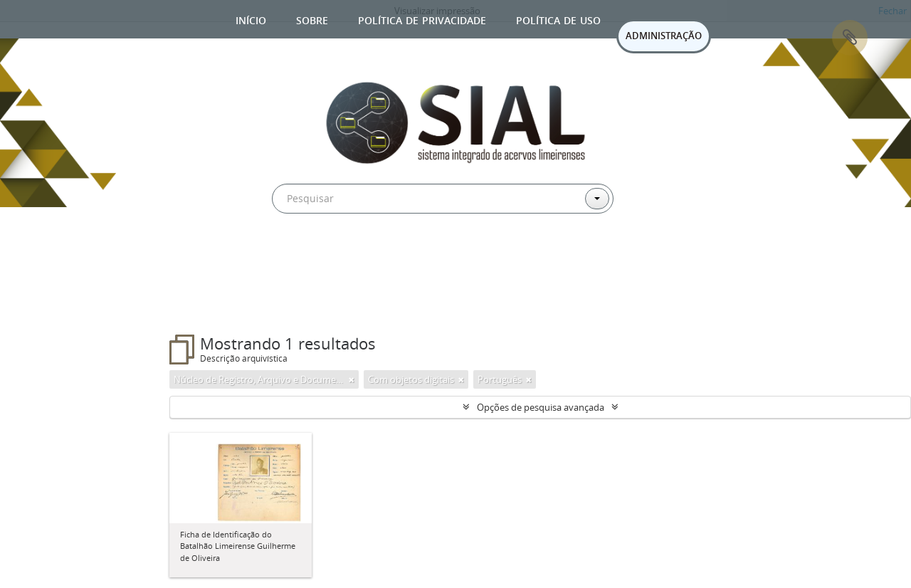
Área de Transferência (850, 38)
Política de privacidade (422, 19)
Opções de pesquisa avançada (541, 407)
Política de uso (558, 19)
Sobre (312, 19)
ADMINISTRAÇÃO (664, 36)
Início (251, 19)
